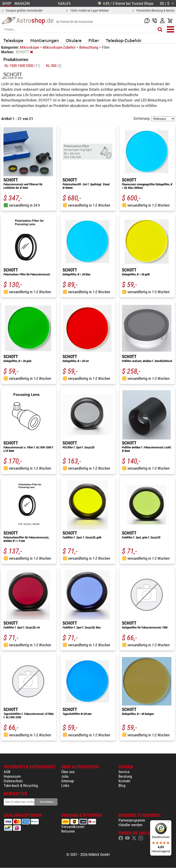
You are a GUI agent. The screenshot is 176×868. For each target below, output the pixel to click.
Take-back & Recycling (21, 785)
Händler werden (130, 825)
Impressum (12, 776)
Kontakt (124, 781)
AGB (7, 772)
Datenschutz (13, 781)
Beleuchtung (89, 47)
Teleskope (13, 40)
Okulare (74, 40)
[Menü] (169, 823)
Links (65, 785)
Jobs (65, 776)
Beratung (125, 776)
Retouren (68, 831)
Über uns (68, 772)
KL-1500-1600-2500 (22, 66)
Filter (94, 40)
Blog (122, 785)
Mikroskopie (30, 47)
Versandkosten (73, 827)
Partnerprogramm (132, 820)
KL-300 (54, 66)
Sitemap (67, 781)
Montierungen (45, 40)
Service (124, 772)
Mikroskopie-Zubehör (60, 47)
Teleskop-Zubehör (124, 40)
